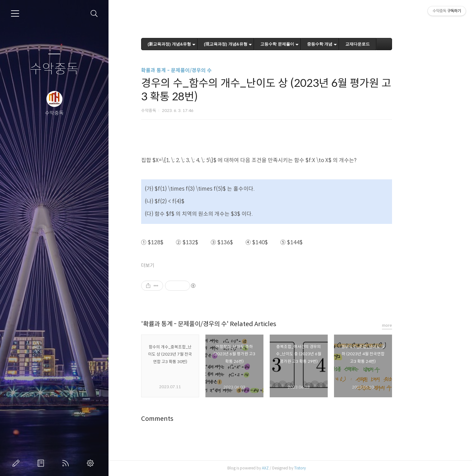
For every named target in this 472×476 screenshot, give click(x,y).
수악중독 (54, 69)
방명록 (42, 463)
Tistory (324, 468)
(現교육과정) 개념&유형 (249, 44)
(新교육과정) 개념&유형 (193, 44)
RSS (67, 463)
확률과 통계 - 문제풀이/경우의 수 (200, 70)
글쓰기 (17, 463)
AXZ (289, 468)
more (411, 325)
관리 (92, 463)
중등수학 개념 (344, 44)
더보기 (172, 265)
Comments (181, 419)
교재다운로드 (381, 44)
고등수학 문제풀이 (301, 44)
